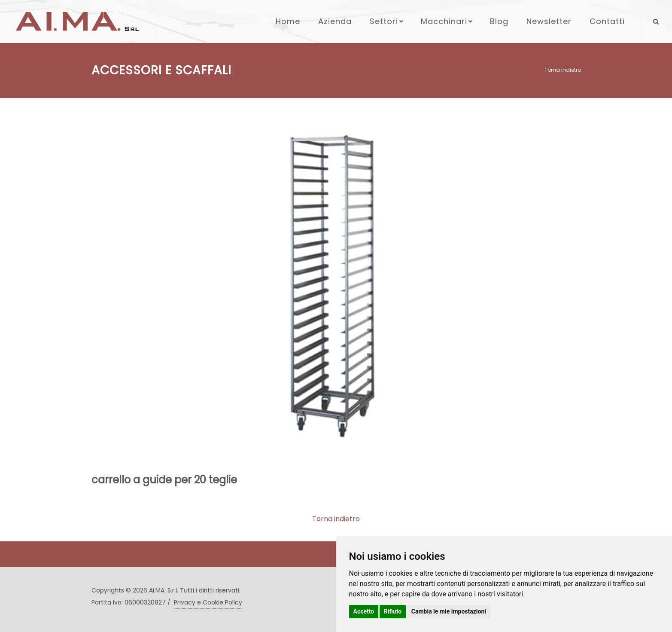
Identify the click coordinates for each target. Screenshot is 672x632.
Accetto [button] (364, 611)
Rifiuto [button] (393, 611)
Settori (387, 21)
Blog (499, 21)
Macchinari (447, 21)
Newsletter (549, 21)
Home (288, 21)
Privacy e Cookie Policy (208, 602)
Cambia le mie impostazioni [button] (449, 611)
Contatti (607, 21)
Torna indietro (563, 70)
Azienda (335, 21)
